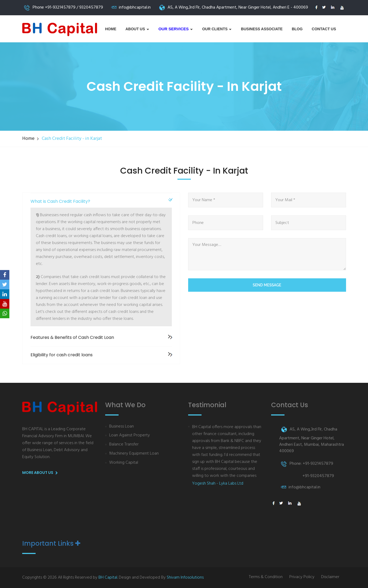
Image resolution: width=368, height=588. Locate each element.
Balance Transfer (124, 445)
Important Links (51, 544)
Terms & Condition (266, 577)
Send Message (267, 285)
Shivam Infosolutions (185, 578)
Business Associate (262, 29)
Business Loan (122, 427)
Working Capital (124, 463)
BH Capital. (108, 578)
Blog (297, 29)
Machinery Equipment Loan (134, 454)
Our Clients (217, 29)
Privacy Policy (302, 577)
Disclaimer (330, 577)
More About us (41, 473)
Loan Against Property (130, 435)
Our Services (176, 29)
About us (137, 29)
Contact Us (324, 29)
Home (111, 29)
